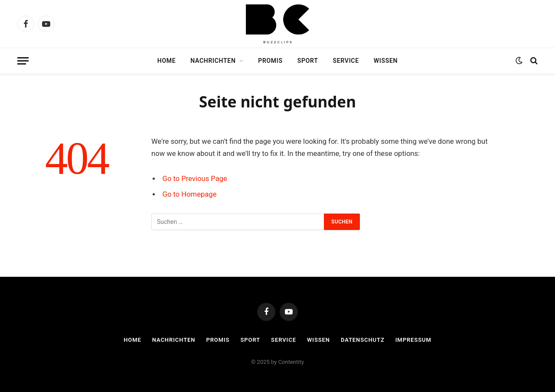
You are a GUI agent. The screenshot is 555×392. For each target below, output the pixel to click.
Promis (270, 61)
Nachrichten (213, 61)
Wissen (386, 61)
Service (346, 61)
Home (167, 61)
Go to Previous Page (195, 179)
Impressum (413, 340)
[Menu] (23, 61)
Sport (308, 61)
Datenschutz (363, 340)
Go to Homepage (190, 194)
